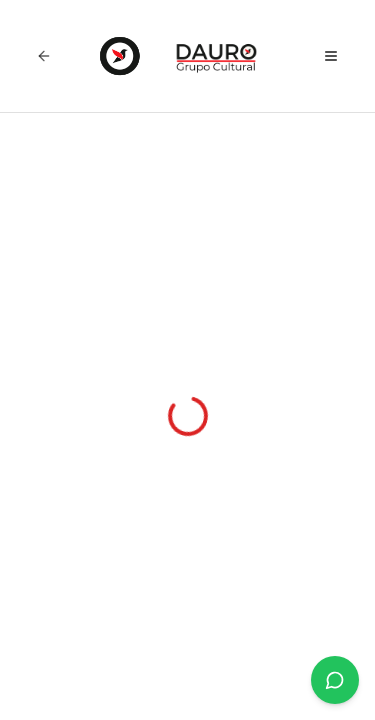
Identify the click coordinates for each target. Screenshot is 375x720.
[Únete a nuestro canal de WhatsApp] (335, 680)
